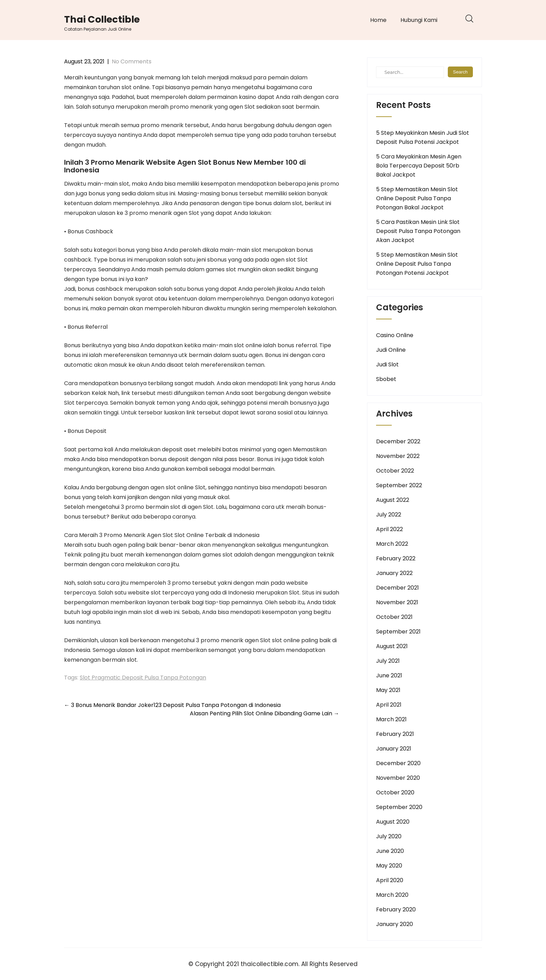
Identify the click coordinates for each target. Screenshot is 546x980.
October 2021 (394, 617)
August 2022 (393, 500)
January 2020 (395, 924)
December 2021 (397, 588)
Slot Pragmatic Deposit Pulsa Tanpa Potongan (143, 678)
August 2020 (393, 822)
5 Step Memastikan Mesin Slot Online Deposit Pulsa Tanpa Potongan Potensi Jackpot (417, 264)
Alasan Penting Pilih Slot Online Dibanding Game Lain (264, 713)
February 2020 (396, 909)
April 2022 (389, 529)
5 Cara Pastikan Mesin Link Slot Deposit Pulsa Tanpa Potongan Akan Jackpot (418, 231)
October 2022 (395, 471)
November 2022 (398, 456)
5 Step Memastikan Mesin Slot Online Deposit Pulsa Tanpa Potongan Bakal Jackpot (417, 198)
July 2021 (388, 661)
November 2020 (398, 778)
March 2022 (392, 544)
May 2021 (388, 690)
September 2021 (398, 632)
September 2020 (399, 807)
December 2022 (398, 441)
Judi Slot (387, 364)
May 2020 (389, 866)
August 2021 (392, 646)
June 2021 (389, 675)
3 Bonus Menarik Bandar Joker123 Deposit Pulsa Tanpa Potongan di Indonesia (172, 705)
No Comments (132, 61)
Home (378, 20)
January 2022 (394, 573)
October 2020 (395, 792)
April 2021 (389, 705)
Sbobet (386, 379)
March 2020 (392, 895)
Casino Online (395, 335)
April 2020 (390, 880)
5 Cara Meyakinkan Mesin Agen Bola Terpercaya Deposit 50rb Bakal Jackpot (419, 166)
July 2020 (389, 836)
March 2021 (391, 719)
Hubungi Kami (419, 20)
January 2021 (394, 749)
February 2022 (396, 558)
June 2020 (390, 851)
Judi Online (391, 350)
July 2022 (389, 515)
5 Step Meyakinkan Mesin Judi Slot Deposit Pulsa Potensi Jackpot (423, 137)
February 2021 (395, 734)
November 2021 (397, 602)
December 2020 (398, 763)
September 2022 (399, 485)
